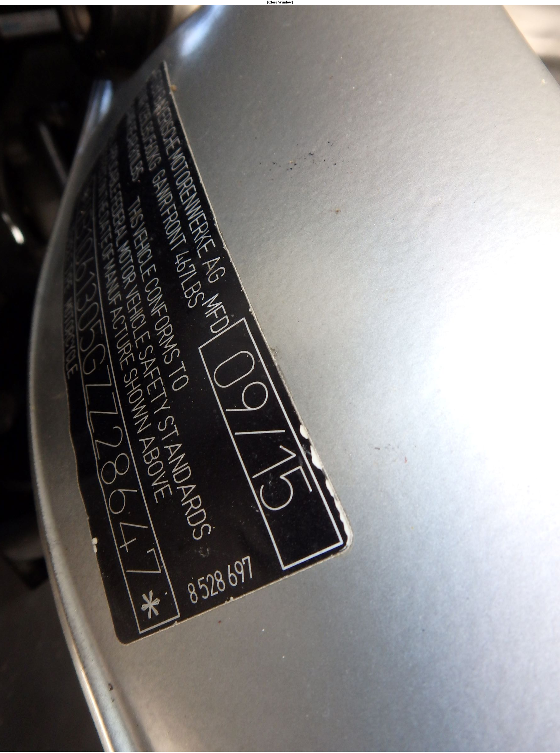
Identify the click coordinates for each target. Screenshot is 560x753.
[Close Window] (280, 2)
